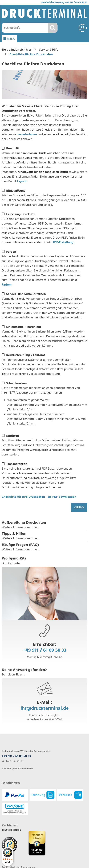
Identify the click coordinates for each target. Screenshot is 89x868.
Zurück (79, 507)
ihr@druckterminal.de (45, 708)
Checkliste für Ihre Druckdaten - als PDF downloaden (39, 497)
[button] (44, 525)
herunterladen (27, 135)
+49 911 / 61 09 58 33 (76, 3)
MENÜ (9, 39)
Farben (7, 285)
